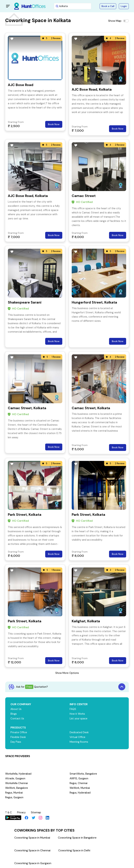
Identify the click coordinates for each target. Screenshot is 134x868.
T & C (9, 812)
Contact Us (18, 719)
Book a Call (108, 6)
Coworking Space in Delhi (74, 850)
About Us (16, 709)
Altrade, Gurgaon (15, 778)
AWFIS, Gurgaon (79, 778)
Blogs (14, 714)
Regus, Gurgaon (15, 797)
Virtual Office (78, 737)
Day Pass (16, 742)
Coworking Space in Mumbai (32, 837)
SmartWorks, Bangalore (84, 774)
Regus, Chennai (79, 783)
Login (124, 6)
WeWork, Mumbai (80, 788)
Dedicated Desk (79, 732)
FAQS (73, 709)
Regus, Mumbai (14, 793)
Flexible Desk (18, 737)
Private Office (19, 732)
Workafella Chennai (17, 783)
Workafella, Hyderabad (18, 774)
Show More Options (67, 673)
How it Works (78, 714)
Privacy (22, 812)
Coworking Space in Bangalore (77, 837)
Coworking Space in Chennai (32, 850)
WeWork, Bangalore (17, 788)
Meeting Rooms (79, 742)
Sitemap (37, 812)
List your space (79, 719)
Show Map (115, 21)
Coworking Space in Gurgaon (33, 863)
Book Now (54, 124)
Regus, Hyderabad (80, 793)
